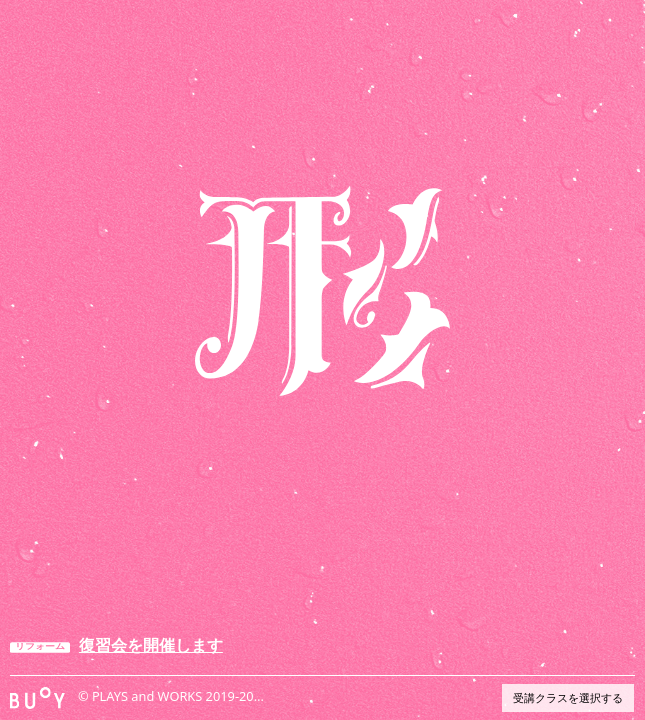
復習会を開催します (151, 645)
